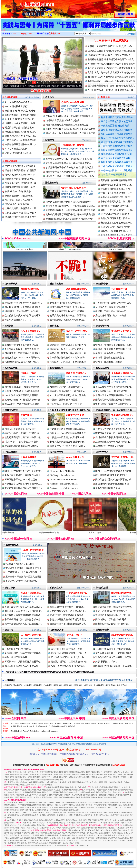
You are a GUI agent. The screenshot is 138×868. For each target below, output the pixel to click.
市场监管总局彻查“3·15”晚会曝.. (21, 581)
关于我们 (36, 744)
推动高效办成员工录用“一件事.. (20, 123)
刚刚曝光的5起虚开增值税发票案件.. (23, 387)
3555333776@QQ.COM (22, 34)
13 (72, 82)
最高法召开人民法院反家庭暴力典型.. (114, 400)
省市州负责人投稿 (32, 97)
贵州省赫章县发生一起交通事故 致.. (22, 349)
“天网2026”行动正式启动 (111, 40)
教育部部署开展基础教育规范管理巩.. (68, 619)
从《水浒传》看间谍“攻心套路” (111, 307)
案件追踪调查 (11, 368)
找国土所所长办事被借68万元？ (117, 162)
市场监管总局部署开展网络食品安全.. (24, 568)
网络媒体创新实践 (30, 289)
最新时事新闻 (11, 161)
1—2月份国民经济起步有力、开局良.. (68, 395)
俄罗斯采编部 (110, 685)
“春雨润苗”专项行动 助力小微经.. (66, 387)
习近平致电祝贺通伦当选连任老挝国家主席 (67, 125)
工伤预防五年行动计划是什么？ (21, 213)
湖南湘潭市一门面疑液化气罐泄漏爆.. (23, 353)
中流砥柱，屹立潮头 (122, 331)
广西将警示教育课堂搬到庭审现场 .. (68, 429)
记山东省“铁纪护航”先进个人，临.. (68, 657)
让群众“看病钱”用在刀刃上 (18, 153)
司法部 (100, 724)
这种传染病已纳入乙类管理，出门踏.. (114, 657)
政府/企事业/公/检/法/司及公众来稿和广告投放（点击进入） (105, 680)
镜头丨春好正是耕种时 (16, 657)
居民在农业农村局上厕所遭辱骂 (117, 134)
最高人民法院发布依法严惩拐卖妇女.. (114, 387)
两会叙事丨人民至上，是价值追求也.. (68, 362)
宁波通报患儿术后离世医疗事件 (117, 146)
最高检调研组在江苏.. (122, 373)
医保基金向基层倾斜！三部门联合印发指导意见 (111, 86)
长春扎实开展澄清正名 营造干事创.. (68, 442)
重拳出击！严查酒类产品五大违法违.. (24, 577)
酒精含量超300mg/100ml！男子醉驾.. (23, 358)
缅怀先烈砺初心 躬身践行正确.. (20, 136)
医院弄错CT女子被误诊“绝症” (115, 235)
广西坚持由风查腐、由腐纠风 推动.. (68, 437)
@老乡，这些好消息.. (77, 331)
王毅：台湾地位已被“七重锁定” (111, 611)
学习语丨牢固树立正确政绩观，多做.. (114, 345)
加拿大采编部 (122, 685)
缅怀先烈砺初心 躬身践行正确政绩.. (22, 433)
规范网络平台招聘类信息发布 (19, 128)
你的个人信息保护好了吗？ (18, 320)
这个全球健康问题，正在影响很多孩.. (114, 653)
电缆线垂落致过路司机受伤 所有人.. (68, 307)
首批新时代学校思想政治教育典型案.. (68, 624)
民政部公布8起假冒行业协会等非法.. (23, 391)
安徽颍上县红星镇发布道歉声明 (116, 231)
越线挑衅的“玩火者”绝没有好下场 (112, 484)
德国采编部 (68, 685)
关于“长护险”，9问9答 (106, 662)
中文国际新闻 (11, 452)
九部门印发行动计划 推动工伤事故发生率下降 (110, 90)
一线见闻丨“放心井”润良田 (18, 649)
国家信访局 (129, 724)
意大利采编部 (99, 685)
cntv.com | (55, 731)
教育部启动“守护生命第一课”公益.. (67, 607)
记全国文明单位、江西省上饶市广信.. (69, 662)
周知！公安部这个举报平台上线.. (117, 218)
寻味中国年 (26, 415)
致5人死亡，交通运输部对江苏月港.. (23, 404)
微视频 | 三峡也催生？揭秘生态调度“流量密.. (74, 86)
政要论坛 (50, 97)
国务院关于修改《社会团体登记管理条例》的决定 (70, 176)
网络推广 (131, 97)
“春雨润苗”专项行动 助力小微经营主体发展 (109, 55)
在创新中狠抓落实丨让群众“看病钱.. (113, 649)
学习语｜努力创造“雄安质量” (110, 353)
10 (61, 82)
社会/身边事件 (11, 410)
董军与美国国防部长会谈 (108, 488)
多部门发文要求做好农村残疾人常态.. (23, 607)
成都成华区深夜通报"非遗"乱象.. (117, 154)
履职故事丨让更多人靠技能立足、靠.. (68, 353)
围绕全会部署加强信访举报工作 (21, 183)
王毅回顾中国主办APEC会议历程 (21, 480)
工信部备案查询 (42, 726)
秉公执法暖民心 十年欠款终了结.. (112, 391)
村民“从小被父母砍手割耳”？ (115, 222)
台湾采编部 (28, 685)
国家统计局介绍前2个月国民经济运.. (68, 391)
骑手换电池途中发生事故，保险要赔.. (68, 315)
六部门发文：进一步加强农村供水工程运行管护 (111, 73)
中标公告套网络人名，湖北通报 (117, 170)
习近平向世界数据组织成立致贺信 (63, 120)
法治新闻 (9, 326)
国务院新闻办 (118, 724)
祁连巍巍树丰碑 (119, 289)
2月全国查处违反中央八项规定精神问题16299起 (69, 219)
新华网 (20, 726)
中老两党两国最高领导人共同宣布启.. (23, 488)
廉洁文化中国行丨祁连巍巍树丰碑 (39, 86)
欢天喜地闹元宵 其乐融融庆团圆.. (21, 446)
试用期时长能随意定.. (77, 289)
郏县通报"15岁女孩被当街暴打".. (117, 142)
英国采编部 (58, 685)
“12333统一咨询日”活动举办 (19, 200)
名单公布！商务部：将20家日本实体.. (23, 475)
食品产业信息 (12, 545)
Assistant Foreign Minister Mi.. (64, 484)
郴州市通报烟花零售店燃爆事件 (117, 117)
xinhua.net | (45, 731)
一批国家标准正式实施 (72, 145)
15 (80, 82)
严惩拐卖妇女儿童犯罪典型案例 (21, 140)
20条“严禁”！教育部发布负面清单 (67, 615)
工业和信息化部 (78, 724)
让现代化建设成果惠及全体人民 (21, 208)
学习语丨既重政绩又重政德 (109, 362)
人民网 (13, 726)
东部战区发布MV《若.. (123, 457)
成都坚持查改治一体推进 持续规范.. (113, 442)
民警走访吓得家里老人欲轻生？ (116, 226)
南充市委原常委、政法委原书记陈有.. (114, 433)
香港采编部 (17, 685)
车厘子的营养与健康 (34, 550)
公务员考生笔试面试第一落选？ (117, 166)
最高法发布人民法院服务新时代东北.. (114, 395)
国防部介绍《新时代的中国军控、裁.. (114, 480)
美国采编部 (38, 685)
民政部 (94, 724)
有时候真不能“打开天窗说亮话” (111, 475)
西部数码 (72, 726)
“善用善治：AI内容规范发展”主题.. (22, 311)
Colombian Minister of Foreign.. (64, 480)
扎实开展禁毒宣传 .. (30, 331)
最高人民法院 (44, 724)
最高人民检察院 (56, 724)
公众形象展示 (57, 630)
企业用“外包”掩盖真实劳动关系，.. (67, 303)
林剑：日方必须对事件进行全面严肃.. (23, 471)
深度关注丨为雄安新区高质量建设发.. (68, 433)
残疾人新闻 (10, 588)
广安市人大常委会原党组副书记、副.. (114, 429)
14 (76, 82)
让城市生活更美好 (75, 415)
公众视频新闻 (102, 284)
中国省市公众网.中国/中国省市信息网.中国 (70, 410)
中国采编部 (7, 685)
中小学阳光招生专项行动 (17, 106)
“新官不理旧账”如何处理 (74, 188)
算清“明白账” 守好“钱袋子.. (18, 192)
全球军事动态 (102, 452)
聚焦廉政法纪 (52, 183)
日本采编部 (48, 685)
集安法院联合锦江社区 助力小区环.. (113, 404)
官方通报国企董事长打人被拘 (116, 158)
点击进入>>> (54, 34)
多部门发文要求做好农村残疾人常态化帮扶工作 (111, 68)
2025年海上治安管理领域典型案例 (21, 395)
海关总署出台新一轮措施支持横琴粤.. (114, 607)
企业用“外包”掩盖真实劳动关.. (20, 119)
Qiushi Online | (16, 731)
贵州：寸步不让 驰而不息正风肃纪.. (68, 446)
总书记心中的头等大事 (72, 102)
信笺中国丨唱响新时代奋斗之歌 (66, 649)
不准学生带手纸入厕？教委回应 (117, 121)
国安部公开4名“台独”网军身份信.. (112, 624)
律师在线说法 (56, 284)
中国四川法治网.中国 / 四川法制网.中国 (114, 410)
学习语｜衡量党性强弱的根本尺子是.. (114, 349)
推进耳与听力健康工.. (31, 593)
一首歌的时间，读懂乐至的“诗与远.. (113, 303)
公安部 (88, 724)
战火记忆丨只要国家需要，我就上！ (69, 653)
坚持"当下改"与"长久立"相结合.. (21, 111)
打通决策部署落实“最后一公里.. (20, 187)
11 (64, 82)
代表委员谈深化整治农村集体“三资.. (68, 358)
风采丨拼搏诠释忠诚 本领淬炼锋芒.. (68, 666)
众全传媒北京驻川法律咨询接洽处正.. (23, 315)
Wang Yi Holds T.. (75, 457)
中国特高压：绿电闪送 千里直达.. (66, 404)
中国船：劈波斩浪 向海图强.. (64, 400)
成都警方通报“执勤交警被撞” (110, 446)
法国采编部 (88, 685)
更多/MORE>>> (88, 97)
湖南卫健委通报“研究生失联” (115, 126)
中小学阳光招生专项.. (77, 593)
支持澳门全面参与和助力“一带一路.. (113, 615)
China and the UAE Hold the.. (63, 471)
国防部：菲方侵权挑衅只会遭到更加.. (114, 471)
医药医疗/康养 (102, 630)
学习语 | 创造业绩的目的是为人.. (111, 358)
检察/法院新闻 (102, 368)
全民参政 (54, 326)
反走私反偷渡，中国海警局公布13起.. (23, 400)
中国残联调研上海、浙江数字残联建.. (23, 619)
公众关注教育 (56, 588)
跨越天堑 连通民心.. (76, 373)
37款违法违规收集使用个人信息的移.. (23, 303)
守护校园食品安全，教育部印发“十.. (68, 611)
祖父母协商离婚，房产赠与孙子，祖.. (23, 437)
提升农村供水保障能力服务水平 (21, 217)
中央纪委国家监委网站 (29, 724)
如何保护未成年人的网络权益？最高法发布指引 (111, 77)
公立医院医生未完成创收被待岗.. (117, 138)
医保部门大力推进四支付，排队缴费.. (114, 666)
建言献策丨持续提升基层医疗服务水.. (68, 345)
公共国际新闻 (56, 452)
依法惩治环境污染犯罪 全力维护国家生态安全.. (69, 163)
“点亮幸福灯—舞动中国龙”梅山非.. (22, 442)
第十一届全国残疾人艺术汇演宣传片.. (23, 624)
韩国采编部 (78, 685)
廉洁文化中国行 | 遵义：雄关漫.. (111, 315)
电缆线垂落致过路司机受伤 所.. (20, 132)
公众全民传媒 (11, 284)
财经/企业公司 (57, 368)
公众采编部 (45, 744)
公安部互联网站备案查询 (58, 726)
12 (68, 82)
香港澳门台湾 (102, 588)
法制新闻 (50, 140)
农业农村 (9, 630)
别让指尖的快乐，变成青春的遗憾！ (23, 307)
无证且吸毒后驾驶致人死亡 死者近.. (68, 311)
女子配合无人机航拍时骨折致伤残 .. (68, 320)
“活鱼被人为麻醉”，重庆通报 (20, 564)
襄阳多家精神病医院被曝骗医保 (117, 150)
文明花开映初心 (74, 635)
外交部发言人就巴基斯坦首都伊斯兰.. (23, 484)
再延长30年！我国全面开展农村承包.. (23, 662)
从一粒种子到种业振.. (31, 635)
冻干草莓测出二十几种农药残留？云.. (24, 572)
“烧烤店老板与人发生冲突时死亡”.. (22, 362)
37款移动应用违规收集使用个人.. (21, 144)
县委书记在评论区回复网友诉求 (117, 130)
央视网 (26, 726)
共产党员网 (15, 724)
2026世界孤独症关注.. (122, 635)
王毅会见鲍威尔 (28, 457)
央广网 (32, 726)
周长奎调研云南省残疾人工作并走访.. (23, 611)
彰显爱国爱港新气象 (122, 593)
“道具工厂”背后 (28, 373)
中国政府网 (67, 724)
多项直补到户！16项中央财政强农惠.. (23, 653)
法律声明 (54, 744)
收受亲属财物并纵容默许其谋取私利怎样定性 (68, 202)
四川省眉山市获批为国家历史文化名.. (114, 437)
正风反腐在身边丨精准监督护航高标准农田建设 (111, 51)
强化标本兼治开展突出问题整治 (21, 115)
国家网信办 (108, 724)
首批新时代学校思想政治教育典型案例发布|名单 (111, 64)
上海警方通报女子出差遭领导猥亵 (21, 345)
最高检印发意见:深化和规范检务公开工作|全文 (111, 59)
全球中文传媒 (25, 8)
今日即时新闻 (11, 97)
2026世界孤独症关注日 (16, 149)
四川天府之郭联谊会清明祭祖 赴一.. (22, 429)
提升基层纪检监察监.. (122, 415)
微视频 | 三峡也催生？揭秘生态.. (111, 311)
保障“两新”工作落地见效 (17, 204)
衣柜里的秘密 (102, 320)
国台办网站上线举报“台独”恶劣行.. (113, 619)
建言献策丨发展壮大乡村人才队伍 (67, 349)
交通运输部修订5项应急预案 (19, 196)
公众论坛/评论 (102, 326)
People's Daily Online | (32, 731)
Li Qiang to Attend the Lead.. (63, 475)
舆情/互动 (105, 97)
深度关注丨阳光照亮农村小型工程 (21, 666)
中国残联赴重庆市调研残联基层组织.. (23, 615)
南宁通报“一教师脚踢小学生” (115, 175)
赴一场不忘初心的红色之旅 (18, 102)
